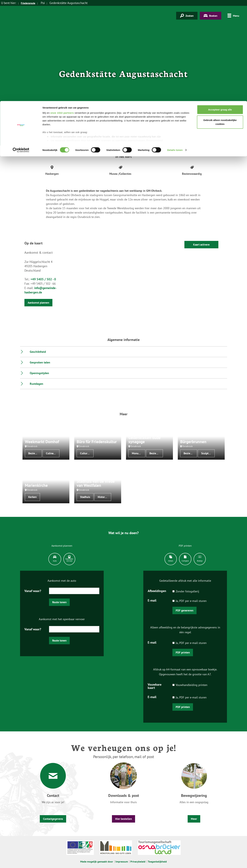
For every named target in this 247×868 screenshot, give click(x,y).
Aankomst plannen (38, 303)
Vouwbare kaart (155, 686)
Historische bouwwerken (104, 497)
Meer (194, 819)
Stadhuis (85, 497)
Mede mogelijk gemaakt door (97, 862)
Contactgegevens (53, 819)
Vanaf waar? (33, 591)
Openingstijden (39, 373)
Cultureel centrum (87, 453)
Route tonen (59, 602)
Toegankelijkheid (157, 862)
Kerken (32, 497)
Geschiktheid (38, 352)
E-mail (152, 600)
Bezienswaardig (35, 453)
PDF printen (183, 652)
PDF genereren (184, 610)
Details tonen (175, 49)
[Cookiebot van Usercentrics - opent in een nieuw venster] (21, 49)
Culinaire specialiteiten (53, 453)
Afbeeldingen (157, 591)
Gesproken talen (40, 362)
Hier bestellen (123, 819)
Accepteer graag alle (220, 8)
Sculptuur (207, 453)
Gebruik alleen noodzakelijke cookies (220, 21)
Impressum (122, 862)
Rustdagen (36, 384)
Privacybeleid (138, 862)
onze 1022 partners (62, 12)
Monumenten (139, 453)
